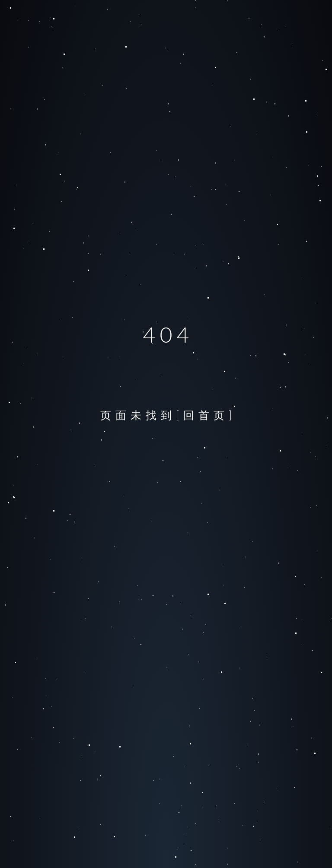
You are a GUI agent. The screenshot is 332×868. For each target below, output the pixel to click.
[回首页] (206, 415)
